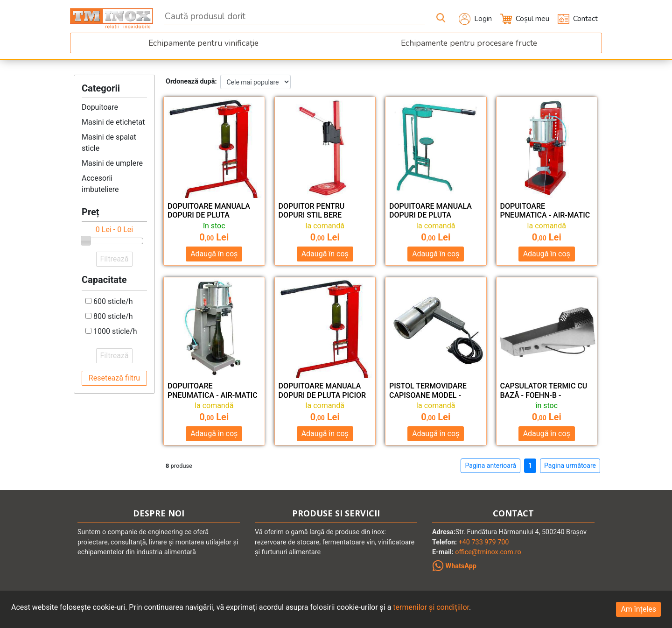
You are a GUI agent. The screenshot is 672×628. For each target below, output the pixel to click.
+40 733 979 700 (484, 542)
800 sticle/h (113, 316)
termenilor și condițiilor (431, 607)
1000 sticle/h (115, 331)
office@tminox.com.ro (488, 552)
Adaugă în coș (214, 254)
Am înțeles (638, 609)
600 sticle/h (113, 301)
